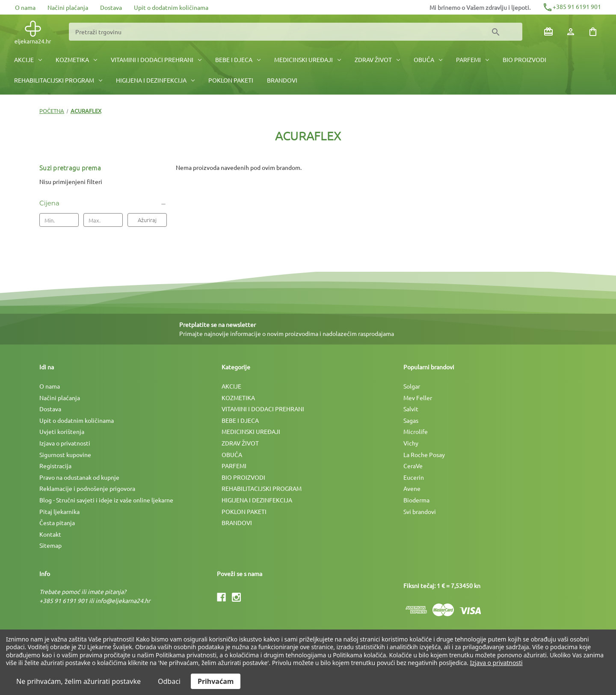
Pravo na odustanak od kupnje (79, 477)
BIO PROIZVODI (524, 59)
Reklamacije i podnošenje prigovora (87, 488)
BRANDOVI (282, 80)
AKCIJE (28, 59)
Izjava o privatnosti (65, 443)
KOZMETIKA (76, 59)
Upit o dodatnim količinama (171, 7)
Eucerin (414, 477)
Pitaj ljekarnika (59, 511)
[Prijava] (571, 32)
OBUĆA (428, 59)
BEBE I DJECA (238, 59)
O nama (25, 7)
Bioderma (416, 500)
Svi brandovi (420, 511)
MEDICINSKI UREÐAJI (308, 59)
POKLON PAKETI (231, 80)
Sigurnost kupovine (65, 454)
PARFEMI (472, 59)
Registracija (55, 466)
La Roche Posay (424, 454)
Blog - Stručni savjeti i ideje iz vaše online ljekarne (106, 500)
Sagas (411, 420)
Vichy (411, 443)
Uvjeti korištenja (62, 431)
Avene (412, 488)
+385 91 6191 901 (572, 6)
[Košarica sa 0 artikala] (593, 32)
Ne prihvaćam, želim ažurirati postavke (78, 681)
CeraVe (413, 466)
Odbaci (169, 681)
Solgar (412, 386)
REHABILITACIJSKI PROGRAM (58, 80)
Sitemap (50, 545)
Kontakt (50, 534)
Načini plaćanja (68, 7)
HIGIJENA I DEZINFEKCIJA (155, 80)
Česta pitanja (57, 523)
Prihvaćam (216, 681)
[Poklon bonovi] (548, 32)
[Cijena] (103, 203)
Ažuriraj (147, 220)
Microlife (416, 431)
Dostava (111, 7)
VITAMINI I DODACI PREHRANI (156, 59)
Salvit (411, 409)
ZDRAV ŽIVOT (377, 59)
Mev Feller (418, 398)
